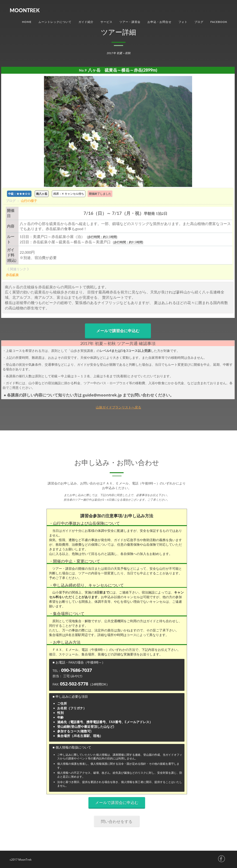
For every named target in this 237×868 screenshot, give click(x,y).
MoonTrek (25, 10)
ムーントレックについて (55, 22)
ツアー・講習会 (130, 22)
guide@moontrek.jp (103, 395)
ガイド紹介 (86, 22)
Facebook (219, 22)
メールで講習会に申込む (118, 331)
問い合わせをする (117, 821)
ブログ (199, 22)
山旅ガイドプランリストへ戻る (118, 407)
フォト (183, 22)
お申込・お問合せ (159, 22)
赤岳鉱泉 (12, 275)
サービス (106, 22)
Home (27, 22)
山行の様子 (29, 201)
